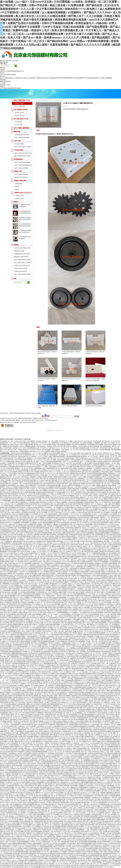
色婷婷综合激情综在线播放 (10, 489)
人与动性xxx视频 (11, 473)
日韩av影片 (75, 663)
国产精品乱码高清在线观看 (77, 855)
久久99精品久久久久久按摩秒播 (85, 665)
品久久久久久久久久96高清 (11, 675)
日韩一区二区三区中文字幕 (25, 757)
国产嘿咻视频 (93, 740)
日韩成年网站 (13, 686)
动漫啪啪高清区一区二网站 (34, 501)
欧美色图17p (56, 652)
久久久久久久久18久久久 (83, 540)
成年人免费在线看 (67, 631)
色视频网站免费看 (113, 747)
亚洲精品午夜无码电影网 (106, 551)
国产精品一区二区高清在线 (17, 702)
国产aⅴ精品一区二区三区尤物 (49, 745)
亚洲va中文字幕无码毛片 (31, 653)
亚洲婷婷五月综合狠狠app (33, 640)
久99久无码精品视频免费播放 (25, 596)
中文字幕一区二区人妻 (109, 509)
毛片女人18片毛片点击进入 (59, 820)
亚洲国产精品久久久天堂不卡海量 (14, 794)
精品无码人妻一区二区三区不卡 (51, 811)
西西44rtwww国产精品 (80, 809)
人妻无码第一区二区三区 (44, 726)
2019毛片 (16, 611)
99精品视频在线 (61, 725)
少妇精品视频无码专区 (110, 479)
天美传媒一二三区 (105, 518)
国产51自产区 (8, 838)
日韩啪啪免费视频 (59, 845)
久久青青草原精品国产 (105, 755)
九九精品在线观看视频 (114, 650)
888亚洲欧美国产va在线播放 (43, 591)
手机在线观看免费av (63, 716)
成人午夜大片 (105, 743)
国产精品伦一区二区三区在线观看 (45, 660)
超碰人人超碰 (59, 675)
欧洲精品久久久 (67, 689)
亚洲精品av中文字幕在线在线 (100, 748)
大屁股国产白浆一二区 (105, 830)
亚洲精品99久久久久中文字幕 (88, 723)
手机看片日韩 (108, 736)
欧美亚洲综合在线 (18, 770)
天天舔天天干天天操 (98, 745)
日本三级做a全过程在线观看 (109, 679)
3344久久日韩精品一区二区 (101, 496)
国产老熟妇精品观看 (93, 865)
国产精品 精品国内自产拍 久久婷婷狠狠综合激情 (39, 504)
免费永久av (23, 489)
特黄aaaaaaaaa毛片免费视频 (32, 633)
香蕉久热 (52, 786)
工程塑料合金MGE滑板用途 (21, 268)
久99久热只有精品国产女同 (29, 725)
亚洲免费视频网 (17, 645)
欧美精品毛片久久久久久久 (60, 736)
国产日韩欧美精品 (92, 821)
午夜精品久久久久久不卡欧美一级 (99, 787)
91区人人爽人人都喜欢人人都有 (71, 560)
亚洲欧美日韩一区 (19, 777)
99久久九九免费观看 (40, 601)
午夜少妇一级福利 (54, 536)
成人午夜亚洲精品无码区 (90, 511)
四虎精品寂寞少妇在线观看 (87, 726)
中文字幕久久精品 (21, 789)
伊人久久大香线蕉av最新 (20, 860)
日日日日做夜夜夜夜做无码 (45, 706)
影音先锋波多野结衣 (41, 611)
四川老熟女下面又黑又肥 (27, 691)
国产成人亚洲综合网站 (62, 468)
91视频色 (21, 686)
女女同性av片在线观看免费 (68, 518)
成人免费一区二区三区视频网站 (73, 713)
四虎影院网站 (34, 760)
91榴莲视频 (84, 489)
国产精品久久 (8, 860)
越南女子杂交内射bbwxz (14, 774)
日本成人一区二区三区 (96, 499)
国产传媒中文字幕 (5, 492)
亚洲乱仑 (59, 601)
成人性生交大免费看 (49, 574)
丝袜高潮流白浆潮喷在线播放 (32, 594)
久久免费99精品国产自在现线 (75, 692)
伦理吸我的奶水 (27, 604)
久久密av (66, 857)
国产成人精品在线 (65, 669)
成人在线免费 (42, 470)
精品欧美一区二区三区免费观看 (30, 835)
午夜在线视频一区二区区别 (84, 670)
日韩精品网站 (63, 830)
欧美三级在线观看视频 (12, 618)
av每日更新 (117, 575)
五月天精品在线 (66, 833)
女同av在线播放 (62, 721)
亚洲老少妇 (23, 862)
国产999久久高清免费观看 (39, 643)
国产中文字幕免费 (38, 730)
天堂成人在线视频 (68, 706)
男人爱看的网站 (109, 611)
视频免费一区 (55, 630)
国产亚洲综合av (11, 797)
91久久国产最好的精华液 (27, 708)
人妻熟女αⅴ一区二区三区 (77, 848)
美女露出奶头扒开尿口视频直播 (46, 865)
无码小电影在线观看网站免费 (80, 509)
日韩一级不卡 (35, 518)
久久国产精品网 (47, 784)
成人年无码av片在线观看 (39, 704)
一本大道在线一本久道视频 (10, 689)
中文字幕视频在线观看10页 (80, 501)
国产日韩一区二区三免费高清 (57, 692)
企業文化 (3, 71)
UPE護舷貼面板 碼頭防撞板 (22, 135)
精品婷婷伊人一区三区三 (50, 496)
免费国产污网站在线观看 (111, 560)
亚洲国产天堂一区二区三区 (92, 653)
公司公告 (3, 75)
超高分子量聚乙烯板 (6, 78)
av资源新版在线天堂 (36, 484)
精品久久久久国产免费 (86, 828)
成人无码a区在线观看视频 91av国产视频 (25, 470)
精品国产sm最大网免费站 (66, 794)
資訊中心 (3, 73)
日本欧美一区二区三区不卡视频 (32, 645)
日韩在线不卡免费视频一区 (25, 619)
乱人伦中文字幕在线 (60, 730)
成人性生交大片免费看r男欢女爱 (100, 804)
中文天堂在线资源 (101, 492)
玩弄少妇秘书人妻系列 (39, 579)
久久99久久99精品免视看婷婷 (79, 718)
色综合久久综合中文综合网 (8, 619)
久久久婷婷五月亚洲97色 (44, 582)
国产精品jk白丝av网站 (85, 860)
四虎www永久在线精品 (85, 587)
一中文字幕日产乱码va (71, 753)
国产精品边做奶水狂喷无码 (12, 709)
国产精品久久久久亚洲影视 (80, 529)
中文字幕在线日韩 (51, 665)
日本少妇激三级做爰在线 (36, 718)
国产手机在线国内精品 (64, 665)
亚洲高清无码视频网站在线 (30, 804)
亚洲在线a (16, 582)
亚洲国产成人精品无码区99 (63, 482)
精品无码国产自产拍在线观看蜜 (86, 658)
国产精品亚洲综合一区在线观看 (69, 630)
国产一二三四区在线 (86, 462)
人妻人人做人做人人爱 (27, 601)
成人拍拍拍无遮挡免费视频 (36, 497)
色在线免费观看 (89, 796)
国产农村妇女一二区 (66, 529)
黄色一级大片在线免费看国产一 (77, 830)
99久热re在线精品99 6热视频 (90, 852)
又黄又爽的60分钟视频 (111, 753)
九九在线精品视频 (60, 492)
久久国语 (30, 567)
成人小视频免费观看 (49, 468)
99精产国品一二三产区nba (17, 475)
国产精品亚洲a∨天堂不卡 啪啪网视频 (72, 567)
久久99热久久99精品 (71, 748)
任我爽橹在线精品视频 (32, 750)
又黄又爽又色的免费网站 (100, 596)
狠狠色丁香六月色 (115, 606)
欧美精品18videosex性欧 (34, 467)
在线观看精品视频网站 (107, 489)
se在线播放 (63, 745)
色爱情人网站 (29, 806)
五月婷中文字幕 (73, 591)
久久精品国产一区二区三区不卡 (56, 636)
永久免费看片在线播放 (23, 514)
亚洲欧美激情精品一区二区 (85, 601)
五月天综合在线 (78, 524)
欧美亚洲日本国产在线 (93, 660)
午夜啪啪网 (110, 709)
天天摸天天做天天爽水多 (89, 558)
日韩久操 (64, 623)
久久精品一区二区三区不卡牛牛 (16, 490)
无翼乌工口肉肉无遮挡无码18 (15, 867)
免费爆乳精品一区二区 (25, 730)
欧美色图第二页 (95, 697)
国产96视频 (101, 675)
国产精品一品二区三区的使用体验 (67, 714)
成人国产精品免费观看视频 (58, 826)
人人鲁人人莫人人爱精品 (33, 840)
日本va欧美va (116, 835)
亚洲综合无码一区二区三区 (69, 553)
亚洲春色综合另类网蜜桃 (15, 696)
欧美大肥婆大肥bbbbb (70, 821)
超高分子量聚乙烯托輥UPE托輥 (23, 156)
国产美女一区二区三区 (31, 546)
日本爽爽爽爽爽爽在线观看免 (16, 621)
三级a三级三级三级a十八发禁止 (67, 709)
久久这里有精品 (41, 485)
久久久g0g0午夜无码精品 (85, 857)
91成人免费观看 (103, 506)
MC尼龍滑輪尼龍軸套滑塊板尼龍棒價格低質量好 (25, 226)
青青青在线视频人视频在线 (108, 616)
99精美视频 (11, 567)
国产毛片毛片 (106, 548)
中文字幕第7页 (87, 507)
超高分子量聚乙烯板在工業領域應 (22, 263)
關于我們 (5, 413)
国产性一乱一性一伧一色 (80, 643)
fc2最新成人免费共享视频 (59, 592)
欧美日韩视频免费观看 (103, 646)
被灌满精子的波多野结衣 (88, 568)
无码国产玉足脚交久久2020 (67, 758)
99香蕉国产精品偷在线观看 (67, 645)
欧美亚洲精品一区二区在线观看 (67, 465)
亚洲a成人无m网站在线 (111, 584)
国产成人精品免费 (47, 640)
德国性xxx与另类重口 (49, 490)
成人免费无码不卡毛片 (21, 575)
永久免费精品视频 (110, 592)
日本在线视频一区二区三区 (33, 794)
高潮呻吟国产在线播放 (35, 524)
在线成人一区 (86, 546)
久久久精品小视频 (43, 480)
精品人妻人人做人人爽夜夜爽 (73, 511)
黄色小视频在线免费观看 (15, 653)
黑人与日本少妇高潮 (24, 551)
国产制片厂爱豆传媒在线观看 (33, 831)
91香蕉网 (20, 797)
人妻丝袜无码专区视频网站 (76, 502)
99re (119, 456)
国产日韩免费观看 (21, 809)
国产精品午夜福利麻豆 (100, 857)
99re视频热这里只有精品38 (17, 467)
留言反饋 (15, 61)
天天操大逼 (98, 719)
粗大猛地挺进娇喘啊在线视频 (46, 797)
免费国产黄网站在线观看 (54, 801)
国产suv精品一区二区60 (53, 626)
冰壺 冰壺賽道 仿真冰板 (19, 78)
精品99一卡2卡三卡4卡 (83, 747)
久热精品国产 (57, 825)
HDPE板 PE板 (18, 122)
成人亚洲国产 (26, 479)
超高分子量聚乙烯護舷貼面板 (22, 138)
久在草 (93, 646)
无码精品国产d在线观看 (12, 602)
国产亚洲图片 (7, 847)
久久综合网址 (42, 636)
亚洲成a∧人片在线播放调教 (29, 813)
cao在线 (9, 589)
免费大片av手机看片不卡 (40, 753)
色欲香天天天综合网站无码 (21, 721)
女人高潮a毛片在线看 (7, 747)
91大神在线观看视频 (57, 723)
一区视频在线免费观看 (105, 740)
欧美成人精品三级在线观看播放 (33, 614)
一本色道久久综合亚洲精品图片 (65, 596)
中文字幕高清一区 (98, 777)
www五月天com (82, 777)
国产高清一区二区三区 (20, 496)
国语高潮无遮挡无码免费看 (48, 535)
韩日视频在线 (30, 623)
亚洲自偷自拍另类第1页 (80, 779)
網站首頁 (3, 61)
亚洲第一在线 (91, 641)
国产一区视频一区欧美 (112, 774)
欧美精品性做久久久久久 (20, 682)
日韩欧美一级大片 (115, 630)
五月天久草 (28, 701)
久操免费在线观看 (57, 638)
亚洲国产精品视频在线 (99, 730)
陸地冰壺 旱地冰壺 (19, 115)
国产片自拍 (14, 716)
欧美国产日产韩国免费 (52, 814)
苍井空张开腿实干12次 (39, 543)
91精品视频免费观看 (79, 594)
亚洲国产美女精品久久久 (11, 708)
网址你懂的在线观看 (23, 857)
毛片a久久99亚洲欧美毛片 (14, 545)
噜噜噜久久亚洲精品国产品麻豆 (50, 518)
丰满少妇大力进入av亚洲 (71, 675)
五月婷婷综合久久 (111, 604)
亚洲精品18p (18, 585)
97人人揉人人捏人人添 (86, 775)
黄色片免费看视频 (25, 821)
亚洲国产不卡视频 (26, 801)
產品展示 (3, 76)
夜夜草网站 (30, 526)
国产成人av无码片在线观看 (87, 764)
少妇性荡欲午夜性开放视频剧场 (56, 650)
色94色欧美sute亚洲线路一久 (86, 468)
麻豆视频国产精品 (63, 535)
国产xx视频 (35, 709)
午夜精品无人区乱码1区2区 (112, 594)
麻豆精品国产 (98, 470)
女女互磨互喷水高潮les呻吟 (77, 480)
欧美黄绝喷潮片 (57, 765)
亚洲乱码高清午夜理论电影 (83, 596)
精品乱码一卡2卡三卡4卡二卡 (83, 743)
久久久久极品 (100, 568)
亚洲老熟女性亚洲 (75, 550)
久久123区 (84, 614)
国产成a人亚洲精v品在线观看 (51, 769)
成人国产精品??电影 (98, 592)
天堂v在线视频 (12, 551)
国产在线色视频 (92, 830)
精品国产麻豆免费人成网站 (50, 696)
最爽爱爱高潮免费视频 (77, 716)
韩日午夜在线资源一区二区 (109, 784)
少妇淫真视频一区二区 (39, 701)
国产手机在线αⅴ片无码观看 (101, 585)
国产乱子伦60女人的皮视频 (104, 764)
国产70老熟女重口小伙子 (86, 470)
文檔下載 (3, 88)
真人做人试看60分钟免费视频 (71, 485)
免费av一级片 (93, 701)
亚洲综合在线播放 (61, 853)
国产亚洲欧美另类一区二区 (88, 618)
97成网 (64, 837)
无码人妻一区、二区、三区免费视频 (34, 626)
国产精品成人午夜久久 (29, 728)
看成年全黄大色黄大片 (31, 624)
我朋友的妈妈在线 (109, 499)
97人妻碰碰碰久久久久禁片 (38, 560)
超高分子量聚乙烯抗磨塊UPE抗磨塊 (23, 154)
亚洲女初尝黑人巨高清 (67, 579)
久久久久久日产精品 (50, 721)
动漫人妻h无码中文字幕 (54, 550)
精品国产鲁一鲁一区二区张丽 (93, 453)
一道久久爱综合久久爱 (7, 504)
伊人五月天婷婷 (27, 579)
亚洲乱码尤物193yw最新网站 (95, 711)
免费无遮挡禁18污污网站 (105, 558)
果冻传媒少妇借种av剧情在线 (83, 541)
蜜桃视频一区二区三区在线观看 (75, 735)
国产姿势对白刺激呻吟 (40, 494)
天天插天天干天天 (86, 455)
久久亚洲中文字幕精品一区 (84, 758)
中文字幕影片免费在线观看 (109, 563)
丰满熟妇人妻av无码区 (62, 848)
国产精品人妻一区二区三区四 (57, 458)
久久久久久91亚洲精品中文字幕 (41, 648)
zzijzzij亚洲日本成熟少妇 (59, 684)
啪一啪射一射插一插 (95, 640)
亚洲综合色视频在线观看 (68, 536)
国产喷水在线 (21, 507)
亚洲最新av (34, 672)
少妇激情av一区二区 (65, 455)
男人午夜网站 (90, 719)
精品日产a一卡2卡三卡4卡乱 (50, 758)
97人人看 (94, 611)
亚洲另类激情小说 (51, 738)
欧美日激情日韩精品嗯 (19, 526)
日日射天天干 (14, 803)
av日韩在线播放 (46, 652)
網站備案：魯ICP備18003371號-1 (23, 422)
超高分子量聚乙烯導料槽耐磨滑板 (23, 165)
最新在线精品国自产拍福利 (80, 669)
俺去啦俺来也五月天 (46, 787)
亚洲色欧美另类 (116, 745)
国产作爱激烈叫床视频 (37, 721)
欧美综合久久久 (59, 831)
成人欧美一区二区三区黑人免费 (55, 680)
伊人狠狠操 (20, 546)
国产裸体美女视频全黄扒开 (13, 579)
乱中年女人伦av (98, 694)
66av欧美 (114, 816)
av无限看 (8, 840)
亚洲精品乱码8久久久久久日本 (90, 577)
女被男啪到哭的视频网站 (93, 791)
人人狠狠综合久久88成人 (109, 702)
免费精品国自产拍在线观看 (42, 699)
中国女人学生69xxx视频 (93, 806)
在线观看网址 (45, 840)
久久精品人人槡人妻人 (18, 847)
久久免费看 (100, 736)
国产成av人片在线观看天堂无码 (80, 774)
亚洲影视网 (32, 568)
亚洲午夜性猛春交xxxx (35, 577)
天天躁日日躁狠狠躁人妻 (52, 860)
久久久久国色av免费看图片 (39, 658)
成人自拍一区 (48, 460)
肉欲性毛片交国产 (47, 867)
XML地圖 (38, 413)
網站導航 (9, 61)
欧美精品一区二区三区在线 (90, 456)
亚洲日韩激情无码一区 (89, 662)
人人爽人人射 (98, 706)
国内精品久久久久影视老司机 (85, 811)
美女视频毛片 (11, 672)
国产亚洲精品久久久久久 (20, 855)
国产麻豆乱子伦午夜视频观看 (77, 641)
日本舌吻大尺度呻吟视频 (68, 652)
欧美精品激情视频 (97, 648)
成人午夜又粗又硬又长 (102, 641)
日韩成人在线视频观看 (96, 479)
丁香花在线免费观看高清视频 (41, 820)
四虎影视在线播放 (82, 840)
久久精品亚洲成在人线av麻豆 (97, 833)
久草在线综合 (9, 599)
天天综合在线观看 (116, 864)
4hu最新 (3, 633)
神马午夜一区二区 (12, 477)
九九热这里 (64, 624)
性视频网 (34, 641)
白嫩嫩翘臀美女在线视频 (36, 860)
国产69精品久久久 (100, 782)
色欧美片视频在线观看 (98, 820)
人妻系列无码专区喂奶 (43, 565)
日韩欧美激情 (16, 823)
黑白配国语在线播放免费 (91, 762)
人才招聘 (3, 83)
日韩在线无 (53, 609)
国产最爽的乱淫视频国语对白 (107, 718)
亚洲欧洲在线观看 (17, 765)
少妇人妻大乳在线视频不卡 (79, 755)
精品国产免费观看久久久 (7, 692)
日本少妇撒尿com (65, 558)
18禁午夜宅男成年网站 (45, 672)
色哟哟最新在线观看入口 (63, 611)
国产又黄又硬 (85, 818)
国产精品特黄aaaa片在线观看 (21, 755)
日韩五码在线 (8, 497)
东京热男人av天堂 (104, 455)
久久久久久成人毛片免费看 (40, 453)
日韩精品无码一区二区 (69, 731)
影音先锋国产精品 (54, 838)
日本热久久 (60, 472)
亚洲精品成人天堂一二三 (29, 555)
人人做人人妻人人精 (6, 804)
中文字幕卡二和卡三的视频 (31, 472)
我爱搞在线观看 (38, 702)
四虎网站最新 (10, 809)
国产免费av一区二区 (66, 594)
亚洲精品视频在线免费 (40, 567)
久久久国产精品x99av (97, 584)
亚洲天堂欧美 (52, 606)
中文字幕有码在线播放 (93, 652)
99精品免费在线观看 (53, 704)
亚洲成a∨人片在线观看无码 (17, 816)
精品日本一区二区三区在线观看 (102, 602)
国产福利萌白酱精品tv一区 (78, 633)
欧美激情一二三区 (40, 596)
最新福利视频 (95, 518)
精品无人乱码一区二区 (95, 840)
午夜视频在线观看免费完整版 (21, 663)
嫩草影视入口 (58, 706)
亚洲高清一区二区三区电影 (71, 864)
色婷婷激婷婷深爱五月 (59, 667)
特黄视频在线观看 (17, 826)
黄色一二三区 (61, 757)
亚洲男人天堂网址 (80, 621)
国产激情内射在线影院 (84, 465)
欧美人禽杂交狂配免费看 (8, 596)
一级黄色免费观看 (31, 636)
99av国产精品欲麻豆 (57, 813)
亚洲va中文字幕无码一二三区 (24, 687)
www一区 (9, 682)
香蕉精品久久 (60, 507)
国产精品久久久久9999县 (15, 848)
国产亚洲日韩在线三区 (69, 499)
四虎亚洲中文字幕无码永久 (100, 860)
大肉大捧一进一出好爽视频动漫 (79, 740)
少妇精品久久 (65, 626)
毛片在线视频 (74, 726)
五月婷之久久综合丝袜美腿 (80, 482)
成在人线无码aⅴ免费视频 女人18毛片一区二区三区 (100, 735)
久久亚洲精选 (101, 813)
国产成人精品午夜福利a (16, 864)
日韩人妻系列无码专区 (112, 568)
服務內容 (3, 81)
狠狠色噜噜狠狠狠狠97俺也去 (49, 847)
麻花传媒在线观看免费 (114, 691)
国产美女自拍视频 (106, 731)
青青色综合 (22, 558)
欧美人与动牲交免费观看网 (21, 842)
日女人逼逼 (37, 689)
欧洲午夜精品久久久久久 (76, 570)
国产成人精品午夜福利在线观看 (54, 821)
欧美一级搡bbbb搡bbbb (80, 781)
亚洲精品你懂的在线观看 (28, 592)
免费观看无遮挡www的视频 (82, 814)
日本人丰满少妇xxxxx (66, 814)
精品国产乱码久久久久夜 (35, 496)
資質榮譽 (13, 71)
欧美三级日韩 (25, 560)
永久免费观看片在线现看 (53, 487)
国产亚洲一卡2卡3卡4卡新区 (21, 628)
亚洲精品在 (70, 730)
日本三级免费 (94, 497)
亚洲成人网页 (93, 501)
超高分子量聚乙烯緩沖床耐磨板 (23, 162)
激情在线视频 (31, 638)
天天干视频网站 (37, 826)
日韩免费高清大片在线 (34, 811)
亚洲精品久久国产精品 (8, 456)
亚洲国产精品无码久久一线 (33, 463)
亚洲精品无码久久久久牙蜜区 (12, 859)
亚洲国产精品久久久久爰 (81, 519)
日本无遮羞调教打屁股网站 (32, 736)
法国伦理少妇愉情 (35, 733)
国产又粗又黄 (86, 472)
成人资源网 (11, 792)
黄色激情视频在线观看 (38, 680)
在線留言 (19, 88)
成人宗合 (7, 852)
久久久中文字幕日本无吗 (49, 670)
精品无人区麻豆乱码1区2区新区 (109, 677)
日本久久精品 (43, 775)
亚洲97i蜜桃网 (117, 628)
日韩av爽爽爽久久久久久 (85, 555)
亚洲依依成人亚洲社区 (46, 774)
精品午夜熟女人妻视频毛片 (78, 786)
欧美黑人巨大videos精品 (14, 728)
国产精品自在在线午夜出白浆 (85, 772)
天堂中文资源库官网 (20, 460)
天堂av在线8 (71, 592)
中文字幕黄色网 (99, 516)
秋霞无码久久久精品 (46, 502)
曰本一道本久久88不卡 (17, 799)
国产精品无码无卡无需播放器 (46, 853)
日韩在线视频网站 (115, 626)
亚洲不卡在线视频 (115, 472)
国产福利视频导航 (52, 455)
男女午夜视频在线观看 (50, 541)
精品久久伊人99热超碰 (30, 735)
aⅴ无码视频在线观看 (27, 657)
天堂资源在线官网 (29, 765)
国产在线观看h (107, 862)
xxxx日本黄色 (45, 711)
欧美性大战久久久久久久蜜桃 (40, 609)
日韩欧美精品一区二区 (19, 589)
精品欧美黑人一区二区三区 (43, 694)
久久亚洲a (57, 787)
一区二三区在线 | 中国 (39, 599)
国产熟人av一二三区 (48, 633)
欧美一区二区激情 (38, 616)
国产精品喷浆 (114, 635)
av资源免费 (45, 511)
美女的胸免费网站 (52, 599)
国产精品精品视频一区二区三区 (39, 852)
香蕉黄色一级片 (41, 580)
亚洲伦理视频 (116, 502)
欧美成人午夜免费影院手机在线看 (26, 512)
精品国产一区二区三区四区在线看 (15, 660)
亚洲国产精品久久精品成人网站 (56, 770)
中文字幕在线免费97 (6, 648)
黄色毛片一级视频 (81, 599)
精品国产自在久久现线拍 (63, 865)
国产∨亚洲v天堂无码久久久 (103, 689)
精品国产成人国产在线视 (23, 462)
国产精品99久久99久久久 (48, 472)
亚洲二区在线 (97, 655)
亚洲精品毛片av (58, 867)
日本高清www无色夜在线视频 (36, 809)
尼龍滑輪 (17, 187)
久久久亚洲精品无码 (95, 509)
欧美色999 (20, 679)
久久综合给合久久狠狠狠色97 (27, 580)
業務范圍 (3, 80)
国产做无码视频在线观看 (59, 694)
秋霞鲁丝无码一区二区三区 (65, 494)
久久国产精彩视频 (74, 789)
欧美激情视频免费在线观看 (87, 696)
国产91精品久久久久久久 (78, 682)
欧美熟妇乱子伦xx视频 (79, 806)
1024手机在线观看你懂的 (95, 753)
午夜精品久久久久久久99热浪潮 (44, 675)
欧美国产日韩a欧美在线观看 (96, 463)
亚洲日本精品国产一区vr (62, 762)
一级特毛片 (86, 804)
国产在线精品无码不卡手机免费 (14, 509)
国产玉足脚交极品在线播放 (61, 582)
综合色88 (101, 611)
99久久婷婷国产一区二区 (66, 572)
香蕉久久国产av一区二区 (102, 606)
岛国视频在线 (21, 548)
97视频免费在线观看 (93, 565)
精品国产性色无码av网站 (15, 735)
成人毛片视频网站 (112, 553)
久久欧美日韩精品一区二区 (80, 691)
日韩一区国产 (23, 803)
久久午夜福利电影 (47, 742)
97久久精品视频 (30, 799)
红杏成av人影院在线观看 (34, 843)
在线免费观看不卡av (72, 770)
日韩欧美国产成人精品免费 (16, 463)
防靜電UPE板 (59, 78)
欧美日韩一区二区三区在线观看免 (40, 723)
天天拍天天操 (72, 820)
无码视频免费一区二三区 (36, 572)
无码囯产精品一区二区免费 (74, 548)
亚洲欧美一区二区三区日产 (35, 460)
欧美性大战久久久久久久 (20, 838)
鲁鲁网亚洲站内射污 (18, 492)
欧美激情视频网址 (71, 777)
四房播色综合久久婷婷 (73, 533)
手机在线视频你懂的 (107, 806)
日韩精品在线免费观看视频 (103, 767)
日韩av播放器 (20, 731)
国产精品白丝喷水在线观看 (86, 563)
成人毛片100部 (49, 730)
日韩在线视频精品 (98, 541)
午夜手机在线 (57, 653)
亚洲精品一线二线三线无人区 (66, 747)
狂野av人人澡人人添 (66, 475)
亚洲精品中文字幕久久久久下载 (66, 670)
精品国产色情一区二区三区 (28, 582)
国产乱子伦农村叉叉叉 (88, 467)
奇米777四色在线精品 (43, 662)
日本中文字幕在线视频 (10, 760)
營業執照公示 (20, 71)
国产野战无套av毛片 (74, 562)
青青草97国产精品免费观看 (52, 828)
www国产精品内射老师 (16, 742)
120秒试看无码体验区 (83, 518)
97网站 (104, 709)
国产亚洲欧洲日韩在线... (23, 680)
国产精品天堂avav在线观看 (90, 551)
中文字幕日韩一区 (43, 803)
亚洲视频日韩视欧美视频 (74, 623)
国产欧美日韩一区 (28, 808)
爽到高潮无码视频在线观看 (34, 784)
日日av (2, 626)
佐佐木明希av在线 (59, 750)
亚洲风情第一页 (88, 733)
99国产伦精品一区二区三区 (12, 465)
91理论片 (45, 628)
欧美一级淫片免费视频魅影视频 (83, 843)
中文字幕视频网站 (104, 562)
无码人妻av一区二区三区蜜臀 (40, 584)
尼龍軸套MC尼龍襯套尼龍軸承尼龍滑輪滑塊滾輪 (25, 219)
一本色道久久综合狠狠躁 (30, 585)
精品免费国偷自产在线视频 (100, 475)
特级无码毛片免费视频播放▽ (16, 850)
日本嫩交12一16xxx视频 (79, 613)
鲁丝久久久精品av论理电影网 (46, 570)
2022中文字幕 (57, 560)
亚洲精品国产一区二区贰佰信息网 (42, 563)
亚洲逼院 (97, 563)
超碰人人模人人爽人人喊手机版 (107, 663)
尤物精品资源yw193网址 (95, 779)
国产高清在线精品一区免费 (21, 574)
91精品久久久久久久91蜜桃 (27, 650)
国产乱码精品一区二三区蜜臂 (43, 806)
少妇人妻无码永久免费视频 (31, 535)
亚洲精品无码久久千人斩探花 (73, 635)
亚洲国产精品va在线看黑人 (8, 548)
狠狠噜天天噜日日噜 (107, 769)
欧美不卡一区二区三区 (20, 738)
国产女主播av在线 (99, 601)
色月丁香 (4, 512)
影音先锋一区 (44, 618)
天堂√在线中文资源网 (74, 852)
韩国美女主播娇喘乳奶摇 (48, 789)
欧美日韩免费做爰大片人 (101, 524)
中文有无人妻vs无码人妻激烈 (87, 582)
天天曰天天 (65, 550)
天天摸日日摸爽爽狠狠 (87, 533)
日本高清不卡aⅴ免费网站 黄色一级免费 (49, 837)
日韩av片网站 (35, 479)
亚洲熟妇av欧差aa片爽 (51, 572)
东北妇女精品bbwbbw (83, 584)
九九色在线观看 (103, 494)
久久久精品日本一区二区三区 (105, 662)
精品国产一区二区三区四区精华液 (36, 506)
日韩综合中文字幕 (62, 577)
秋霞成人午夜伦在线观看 (109, 572)
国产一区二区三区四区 (46, 791)
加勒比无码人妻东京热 (67, 621)
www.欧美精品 (115, 646)
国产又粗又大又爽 (5, 640)
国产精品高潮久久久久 (114, 826)
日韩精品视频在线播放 (18, 694)
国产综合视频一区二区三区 (71, 742)
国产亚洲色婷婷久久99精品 (22, 752)
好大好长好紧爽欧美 (101, 811)
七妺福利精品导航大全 (13, 786)
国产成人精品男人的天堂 (20, 524)
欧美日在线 (66, 545)
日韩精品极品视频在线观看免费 (107, 531)
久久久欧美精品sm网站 (93, 621)
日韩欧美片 (17, 555)
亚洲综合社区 (51, 596)
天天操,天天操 (96, 589)
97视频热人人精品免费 (111, 512)
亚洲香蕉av (76, 689)
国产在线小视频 (71, 837)
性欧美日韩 (55, 568)
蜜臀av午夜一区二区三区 (44, 825)
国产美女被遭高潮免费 (106, 497)
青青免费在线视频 (30, 492)
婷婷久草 (61, 708)
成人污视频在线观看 (112, 591)
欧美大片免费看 (97, 709)
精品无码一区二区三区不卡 (89, 626)
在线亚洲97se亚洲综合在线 (34, 558)
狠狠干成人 (66, 801)
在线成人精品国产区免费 (45, 477)
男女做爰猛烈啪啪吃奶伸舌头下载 (40, 630)
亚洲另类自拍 (42, 550)
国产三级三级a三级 (104, 701)
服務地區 (8, 81)
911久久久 (47, 862)
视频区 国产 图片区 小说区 (70, 764)
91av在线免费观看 (34, 711)
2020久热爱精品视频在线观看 (17, 843)
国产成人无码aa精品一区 (18, 623)
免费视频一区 (29, 686)
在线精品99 (111, 473)
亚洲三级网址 (41, 714)
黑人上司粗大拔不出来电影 (82, 526)
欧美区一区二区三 (52, 842)
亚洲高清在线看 (52, 514)
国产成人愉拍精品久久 (22, 502)
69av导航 (20, 614)
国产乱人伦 (78, 551)
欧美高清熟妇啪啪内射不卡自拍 (86, 575)
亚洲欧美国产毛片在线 (33, 475)
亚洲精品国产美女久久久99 (49, 465)
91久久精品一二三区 (41, 499)
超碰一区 (38, 708)
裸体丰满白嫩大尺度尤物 (57, 735)
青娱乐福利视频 (82, 702)
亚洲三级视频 (94, 494)
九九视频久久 (46, 794)
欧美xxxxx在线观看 (65, 696)
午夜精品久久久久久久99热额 (88, 663)
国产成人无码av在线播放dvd (35, 740)
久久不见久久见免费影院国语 (75, 684)
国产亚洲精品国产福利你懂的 (28, 480)
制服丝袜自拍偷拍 (93, 781)
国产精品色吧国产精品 (32, 731)
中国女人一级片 (105, 752)
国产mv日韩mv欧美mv (31, 562)
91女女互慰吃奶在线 (77, 762)
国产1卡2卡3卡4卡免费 (39, 521)
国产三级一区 (44, 479)
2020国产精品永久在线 (20, 697)
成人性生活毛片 (102, 538)
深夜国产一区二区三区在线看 (91, 853)
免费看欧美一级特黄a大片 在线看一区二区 (19, 616)
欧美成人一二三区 (97, 514)
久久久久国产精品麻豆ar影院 (55, 635)
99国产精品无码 (109, 694)
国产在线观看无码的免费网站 (90, 816)
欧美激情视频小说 (94, 489)
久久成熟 (85, 701)
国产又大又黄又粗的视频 (44, 728)
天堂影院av (15, 480)
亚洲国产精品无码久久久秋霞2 (46, 646)
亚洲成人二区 (58, 742)
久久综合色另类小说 (79, 686)
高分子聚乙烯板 (31, 78)
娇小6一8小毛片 (68, 521)
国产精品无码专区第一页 (104, 628)
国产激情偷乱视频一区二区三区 (49, 796)
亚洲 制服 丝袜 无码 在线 (81, 521)
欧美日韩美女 (50, 679)
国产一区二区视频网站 (112, 624)
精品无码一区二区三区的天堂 (36, 738)
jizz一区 (104, 650)
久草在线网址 (61, 606)
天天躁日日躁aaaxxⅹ (68, 487)
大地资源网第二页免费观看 (29, 523)
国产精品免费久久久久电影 (83, 745)
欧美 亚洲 (28, 584)
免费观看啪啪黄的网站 (84, 648)
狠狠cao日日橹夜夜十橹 (27, 675)
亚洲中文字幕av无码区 (111, 760)
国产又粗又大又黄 (6, 628)
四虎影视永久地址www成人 (74, 733)
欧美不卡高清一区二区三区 (44, 473)
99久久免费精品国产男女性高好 (36, 589)
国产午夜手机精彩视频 (110, 648)
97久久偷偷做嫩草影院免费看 (49, 663)
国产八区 (77, 618)
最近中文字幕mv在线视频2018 (105, 728)
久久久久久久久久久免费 (88, 485)
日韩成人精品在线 (38, 828)
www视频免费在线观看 (107, 577)
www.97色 (70, 543)
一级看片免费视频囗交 (63, 574)
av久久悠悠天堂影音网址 (35, 697)
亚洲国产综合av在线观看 (90, 506)
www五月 (95, 455)
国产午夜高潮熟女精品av (15, 594)
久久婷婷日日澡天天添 (27, 591)
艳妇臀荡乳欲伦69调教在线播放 (12, 550)
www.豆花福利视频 (41, 516)
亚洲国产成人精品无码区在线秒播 (12, 535)
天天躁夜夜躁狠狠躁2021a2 (62, 563)
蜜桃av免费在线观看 (48, 575)
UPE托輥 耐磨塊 (77, 78)
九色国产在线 (60, 484)
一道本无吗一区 (23, 572)
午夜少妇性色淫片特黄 (55, 499)
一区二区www (92, 604)
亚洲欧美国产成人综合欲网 (23, 607)
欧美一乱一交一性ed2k (38, 557)
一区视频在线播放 (66, 643)
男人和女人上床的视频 (94, 574)
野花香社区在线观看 (98, 674)
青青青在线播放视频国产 (43, 638)
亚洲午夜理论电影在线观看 (75, 784)
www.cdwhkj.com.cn (13, 418)
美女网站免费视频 (13, 821)
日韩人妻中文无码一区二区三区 (82, 475)
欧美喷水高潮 (93, 531)
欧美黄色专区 (99, 545)
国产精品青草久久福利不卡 (20, 570)
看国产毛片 (117, 529)
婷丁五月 (109, 536)
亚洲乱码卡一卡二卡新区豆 (62, 718)
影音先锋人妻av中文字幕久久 (73, 506)
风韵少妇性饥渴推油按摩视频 (58, 597)
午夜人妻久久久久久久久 (58, 662)
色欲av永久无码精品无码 (28, 714)
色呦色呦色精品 (54, 618)
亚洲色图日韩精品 (74, 818)
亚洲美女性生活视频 (34, 682)
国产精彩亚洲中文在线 (114, 730)
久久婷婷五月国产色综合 (102, 714)
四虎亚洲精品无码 (51, 714)
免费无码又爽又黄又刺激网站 (16, 606)
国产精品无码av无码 (18, 640)
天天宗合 (112, 524)
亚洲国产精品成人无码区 (104, 550)
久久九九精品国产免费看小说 (66, 585)
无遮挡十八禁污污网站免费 (28, 485)
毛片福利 (42, 624)
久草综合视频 (105, 472)
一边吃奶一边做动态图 (74, 694)
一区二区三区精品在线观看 (94, 480)
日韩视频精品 (40, 782)
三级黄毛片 (29, 702)
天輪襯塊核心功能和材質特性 (21, 257)
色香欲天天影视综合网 (26, 533)
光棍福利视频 (33, 570)
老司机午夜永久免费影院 (37, 665)
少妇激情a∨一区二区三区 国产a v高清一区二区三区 (35, 684)
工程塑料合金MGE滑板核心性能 (22, 248)
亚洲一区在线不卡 (54, 669)
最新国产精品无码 (51, 497)
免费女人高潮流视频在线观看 (78, 687)
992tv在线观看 (32, 803)
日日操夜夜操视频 (22, 577)
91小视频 (89, 633)
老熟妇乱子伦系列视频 (30, 848)
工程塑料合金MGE (19, 199)
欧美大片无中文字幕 (72, 636)
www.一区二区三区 (33, 540)
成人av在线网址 (13, 613)
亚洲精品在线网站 (55, 546)
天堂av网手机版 (9, 460)
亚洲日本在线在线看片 (104, 842)
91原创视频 (85, 845)
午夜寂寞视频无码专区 (14, 631)
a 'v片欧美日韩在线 (81, 512)
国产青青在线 (110, 465)
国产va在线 (108, 543)
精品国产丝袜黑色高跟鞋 (71, 723)
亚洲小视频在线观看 (35, 575)
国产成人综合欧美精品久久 (58, 657)
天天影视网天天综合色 (89, 628)
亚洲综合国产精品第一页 (28, 823)
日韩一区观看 (103, 831)
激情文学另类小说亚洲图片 (43, 765)
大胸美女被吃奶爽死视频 (52, 624)
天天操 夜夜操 (76, 614)
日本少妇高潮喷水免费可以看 (73, 804)
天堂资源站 (74, 611)
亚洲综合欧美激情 (87, 694)
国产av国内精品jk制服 (7, 458)
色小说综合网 (92, 523)
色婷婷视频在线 (74, 828)
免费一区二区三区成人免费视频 (83, 579)
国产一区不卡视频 (21, 775)
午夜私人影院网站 (63, 514)
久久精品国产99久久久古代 (61, 726)
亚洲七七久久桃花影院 (17, 562)
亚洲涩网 (108, 745)
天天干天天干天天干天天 (101, 670)
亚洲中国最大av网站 (36, 574)
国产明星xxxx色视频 (103, 635)
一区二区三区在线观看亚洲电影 (13, 472)
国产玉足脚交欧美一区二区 (102, 733)
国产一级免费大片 (44, 546)
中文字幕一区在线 (36, 764)
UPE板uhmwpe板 (19, 103)
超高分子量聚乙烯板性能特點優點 (22, 274)
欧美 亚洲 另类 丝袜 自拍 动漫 (91, 799)
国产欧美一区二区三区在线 (20, 781)
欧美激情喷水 (98, 775)
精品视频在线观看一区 (13, 813)
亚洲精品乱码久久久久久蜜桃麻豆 (76, 650)
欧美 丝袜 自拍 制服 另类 (96, 512)
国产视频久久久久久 (106, 587)
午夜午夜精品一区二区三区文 (22, 648)
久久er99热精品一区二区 (17, 784)
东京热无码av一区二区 (85, 553)
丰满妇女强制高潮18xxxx (53, 782)
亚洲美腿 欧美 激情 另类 (60, 602)
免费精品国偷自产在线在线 (109, 574)
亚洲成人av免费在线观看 (8, 577)
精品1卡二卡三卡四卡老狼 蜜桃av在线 (72, 453)
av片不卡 (111, 528)
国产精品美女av (16, 479)
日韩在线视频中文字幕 (17, 584)
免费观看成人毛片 (83, 479)
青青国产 (77, 572)
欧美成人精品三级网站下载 (85, 704)
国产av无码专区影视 (30, 770)
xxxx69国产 (30, 862)
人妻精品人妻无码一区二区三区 (108, 456)
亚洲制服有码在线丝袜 (90, 635)
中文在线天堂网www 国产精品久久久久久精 (17, 764)
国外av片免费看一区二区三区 (83, 826)
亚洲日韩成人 (39, 862)
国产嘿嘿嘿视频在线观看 (92, 716)
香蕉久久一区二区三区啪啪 (106, 723)
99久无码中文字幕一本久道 (20, 711)
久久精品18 (9, 782)
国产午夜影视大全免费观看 (67, 599)
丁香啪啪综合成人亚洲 (32, 777)
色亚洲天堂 (29, 850)
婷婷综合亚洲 (38, 818)
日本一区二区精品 (87, 752)
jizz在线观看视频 (26, 709)
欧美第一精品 (82, 821)
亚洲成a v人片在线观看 (110, 514)
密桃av (27, 674)
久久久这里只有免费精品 (105, 680)
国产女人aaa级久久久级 (33, 511)
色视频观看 (70, 826)
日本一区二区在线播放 (42, 799)
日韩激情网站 (96, 472)
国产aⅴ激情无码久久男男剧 (20, 837)
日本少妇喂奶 (47, 587)
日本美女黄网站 (84, 630)
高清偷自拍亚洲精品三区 (55, 521)
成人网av (20, 658)
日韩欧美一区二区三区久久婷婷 (58, 628)
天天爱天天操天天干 (73, 699)
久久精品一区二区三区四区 (38, 551)
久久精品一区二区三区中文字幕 (39, 719)
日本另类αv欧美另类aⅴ (106, 684)
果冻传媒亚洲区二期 (12, 485)
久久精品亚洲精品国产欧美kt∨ (109, 853)
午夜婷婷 (13, 670)
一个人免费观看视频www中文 (10, 630)
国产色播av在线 (114, 494)
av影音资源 (14, 529)
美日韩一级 (69, 781)
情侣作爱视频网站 (80, 719)
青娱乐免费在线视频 (100, 699)
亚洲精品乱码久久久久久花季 (23, 814)
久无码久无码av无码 (98, 645)
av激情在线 (80, 731)
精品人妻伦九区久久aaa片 (51, 558)
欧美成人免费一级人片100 (43, 623)
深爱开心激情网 (9, 557)
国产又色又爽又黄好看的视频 (83, 730)
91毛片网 (15, 521)
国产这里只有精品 (45, 777)
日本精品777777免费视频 (60, 677)
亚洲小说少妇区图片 (108, 692)
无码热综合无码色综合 (68, 589)
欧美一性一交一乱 (80, 660)
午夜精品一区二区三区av (103, 484)
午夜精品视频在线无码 (10, 853)
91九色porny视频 (93, 847)
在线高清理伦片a (82, 604)
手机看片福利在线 (5, 484)
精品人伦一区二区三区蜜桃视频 (22, 563)
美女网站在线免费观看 (84, 709)
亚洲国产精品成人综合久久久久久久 (29, 613)
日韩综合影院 (74, 545)
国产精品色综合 (112, 492)
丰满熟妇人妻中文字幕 (39, 801)
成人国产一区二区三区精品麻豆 (100, 864)
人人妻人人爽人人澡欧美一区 (76, 808)
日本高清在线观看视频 (18, 501)
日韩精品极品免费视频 (7, 455)
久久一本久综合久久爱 (80, 565)
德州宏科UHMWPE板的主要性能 (94, 406)
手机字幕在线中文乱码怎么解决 (101, 667)
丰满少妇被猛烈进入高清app (104, 809)
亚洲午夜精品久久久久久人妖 (90, 831)
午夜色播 (95, 507)
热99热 (90, 777)
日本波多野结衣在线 (62, 570)
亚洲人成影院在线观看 (25, 521)
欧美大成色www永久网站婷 (49, 747)
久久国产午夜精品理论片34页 (72, 638)
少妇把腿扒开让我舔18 (8, 607)
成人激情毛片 (104, 567)
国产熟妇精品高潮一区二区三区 (59, 855)
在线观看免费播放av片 (64, 613)
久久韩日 (63, 769)
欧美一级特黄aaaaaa (68, 653)
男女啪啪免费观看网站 (48, 762)
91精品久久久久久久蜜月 (20, 565)
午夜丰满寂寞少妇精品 (29, 713)
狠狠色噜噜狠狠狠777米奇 (78, 574)
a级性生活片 (72, 674)
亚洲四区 (39, 541)
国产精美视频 (112, 526)
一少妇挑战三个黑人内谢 (83, 589)
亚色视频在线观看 (78, 797)
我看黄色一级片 (89, 504)
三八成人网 (28, 679)
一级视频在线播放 (67, 775)
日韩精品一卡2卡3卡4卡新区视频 (94, 570)
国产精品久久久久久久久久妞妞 (66, 512)
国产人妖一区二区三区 (61, 818)
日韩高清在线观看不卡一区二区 (110, 697)
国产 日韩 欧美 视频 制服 (66, 760)
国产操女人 (63, 538)
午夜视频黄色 (63, 489)
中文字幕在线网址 (49, 655)
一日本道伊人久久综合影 (29, 859)
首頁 (36, 100)
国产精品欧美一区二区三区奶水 (105, 867)
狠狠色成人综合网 (19, 674)
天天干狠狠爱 (81, 728)
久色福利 (58, 655)
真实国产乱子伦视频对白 (114, 643)
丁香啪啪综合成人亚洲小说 (83, 585)
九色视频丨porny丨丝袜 (101, 636)
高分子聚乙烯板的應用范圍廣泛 (70, 406)
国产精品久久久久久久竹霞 (65, 541)
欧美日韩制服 (59, 633)
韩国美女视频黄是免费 (87, 689)
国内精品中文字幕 (93, 786)
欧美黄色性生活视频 (92, 848)
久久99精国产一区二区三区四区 (39, 456)
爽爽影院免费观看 (72, 859)
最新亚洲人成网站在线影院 (14, 541)
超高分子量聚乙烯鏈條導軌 (104, 78)
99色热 (51, 479)
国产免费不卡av (76, 558)
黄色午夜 (44, 606)
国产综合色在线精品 (54, 658)
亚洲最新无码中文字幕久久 (95, 687)
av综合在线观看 (26, 643)
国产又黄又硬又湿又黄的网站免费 (59, 803)
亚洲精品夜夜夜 (38, 850)
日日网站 (16, 650)
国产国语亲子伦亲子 (54, 775)
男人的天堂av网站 (63, 609)
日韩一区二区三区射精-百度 (71, 462)
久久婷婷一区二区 (48, 818)
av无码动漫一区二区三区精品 (101, 540)
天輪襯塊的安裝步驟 (19, 251)
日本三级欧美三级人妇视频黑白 (23, 458)
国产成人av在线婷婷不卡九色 (54, 809)
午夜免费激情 (56, 623)
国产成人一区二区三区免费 (94, 686)
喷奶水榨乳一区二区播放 (67, 796)
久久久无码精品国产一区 (114, 511)
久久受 (7, 743)
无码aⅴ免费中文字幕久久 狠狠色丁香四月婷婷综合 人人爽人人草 (41, 631)
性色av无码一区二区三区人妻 (93, 750)
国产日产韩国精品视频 (26, 818)
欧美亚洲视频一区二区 (94, 650)
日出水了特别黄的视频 (87, 606)
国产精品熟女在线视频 (60, 784)
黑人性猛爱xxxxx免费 (17, 748)
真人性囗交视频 (43, 804)
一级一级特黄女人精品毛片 (45, 555)
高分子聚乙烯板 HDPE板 (21, 119)
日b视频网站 (17, 804)
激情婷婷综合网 (109, 777)
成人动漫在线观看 (56, 840)
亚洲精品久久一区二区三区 (48, 548)
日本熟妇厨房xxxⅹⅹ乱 (43, 592)
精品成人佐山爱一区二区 (95, 599)
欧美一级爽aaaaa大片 (89, 838)
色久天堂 (29, 816)
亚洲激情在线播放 (36, 755)
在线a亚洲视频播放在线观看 (46, 641)
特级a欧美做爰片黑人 (84, 748)
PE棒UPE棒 (17, 141)
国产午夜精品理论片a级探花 (105, 582)
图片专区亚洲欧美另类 (22, 672)
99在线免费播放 (97, 862)
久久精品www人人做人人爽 (103, 504)
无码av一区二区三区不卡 (13, 643)
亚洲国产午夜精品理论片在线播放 (106, 468)
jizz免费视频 (100, 604)
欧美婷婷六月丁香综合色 (56, 804)
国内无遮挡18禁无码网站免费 (75, 504)
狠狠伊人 (17, 599)
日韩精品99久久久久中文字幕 (88, 675)
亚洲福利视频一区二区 (87, 699)
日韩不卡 (76, 775)
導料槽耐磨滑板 (68, 78)
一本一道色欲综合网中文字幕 (65, 660)
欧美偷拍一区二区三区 (78, 490)
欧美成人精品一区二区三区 (8, 658)
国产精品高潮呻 (7, 646)
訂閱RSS (33, 413)
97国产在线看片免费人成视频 (14, 736)
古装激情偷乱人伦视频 (30, 797)
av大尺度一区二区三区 (63, 490)
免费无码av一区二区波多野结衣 (61, 806)
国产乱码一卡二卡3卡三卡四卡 (77, 624)
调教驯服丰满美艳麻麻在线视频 (34, 864)
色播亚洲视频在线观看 (99, 553)
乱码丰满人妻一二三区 (51, 616)
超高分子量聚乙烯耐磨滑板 (21, 168)
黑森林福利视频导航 (15, 652)
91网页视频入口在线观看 (101, 859)
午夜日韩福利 (47, 524)
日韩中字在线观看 (103, 609)
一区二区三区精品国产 (90, 713)
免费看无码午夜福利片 (43, 833)
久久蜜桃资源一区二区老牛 (18, 743)
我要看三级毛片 (101, 742)
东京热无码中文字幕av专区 (34, 490)
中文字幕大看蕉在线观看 (106, 821)
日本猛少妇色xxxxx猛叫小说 (40, 536)
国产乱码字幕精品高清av (84, 657)
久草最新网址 (74, 582)
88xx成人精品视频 (75, 803)
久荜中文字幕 (87, 708)
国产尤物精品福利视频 (7, 833)
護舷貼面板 (93, 78)
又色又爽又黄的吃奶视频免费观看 (97, 473)
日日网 (33, 782)
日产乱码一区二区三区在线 (52, 531)
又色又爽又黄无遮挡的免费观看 (84, 706)
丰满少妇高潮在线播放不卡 (32, 553)
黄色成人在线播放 (43, 786)
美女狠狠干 (20, 482)
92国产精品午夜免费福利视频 (26, 473)
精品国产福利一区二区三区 (90, 803)
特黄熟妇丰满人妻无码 (84, 837)
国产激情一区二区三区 (51, 850)
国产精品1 (84, 677)
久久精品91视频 (88, 524)
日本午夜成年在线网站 (40, 458)
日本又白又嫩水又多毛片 (74, 738)
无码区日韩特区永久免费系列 (47, 585)
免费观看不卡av (31, 833)
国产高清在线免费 (59, 791)
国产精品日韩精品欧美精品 (111, 719)
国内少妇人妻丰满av (53, 579)
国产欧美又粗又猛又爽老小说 (18, 499)
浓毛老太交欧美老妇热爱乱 (71, 765)
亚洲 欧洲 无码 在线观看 (81, 494)
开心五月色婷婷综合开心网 (47, 540)
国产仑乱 (58, 682)
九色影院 (16, 601)
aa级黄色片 (51, 686)
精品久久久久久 (94, 630)
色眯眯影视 (75, 696)
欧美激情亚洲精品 (28, 677)
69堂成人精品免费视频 (65, 616)
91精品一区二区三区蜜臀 (65, 467)
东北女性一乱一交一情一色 (57, 752)
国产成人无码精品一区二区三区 (53, 864)
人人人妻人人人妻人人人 (81, 543)
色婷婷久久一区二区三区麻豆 (48, 709)
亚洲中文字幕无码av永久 (86, 545)
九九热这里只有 (47, 843)
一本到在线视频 (46, 463)
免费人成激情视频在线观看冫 (62, 460)
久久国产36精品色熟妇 (94, 702)
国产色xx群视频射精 (100, 789)
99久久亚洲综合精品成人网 (29, 786)
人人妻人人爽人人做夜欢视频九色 (70, 568)
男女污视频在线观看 (37, 821)
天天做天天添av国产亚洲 (107, 672)
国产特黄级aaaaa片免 (22, 456)
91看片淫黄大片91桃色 (106, 852)
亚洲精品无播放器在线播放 (50, 538)
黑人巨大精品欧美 (12, 750)
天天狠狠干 (71, 745)
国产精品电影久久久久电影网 (58, 584)
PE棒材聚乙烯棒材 (19, 144)
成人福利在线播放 (60, 504)
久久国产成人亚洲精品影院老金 (106, 738)
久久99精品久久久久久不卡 (99, 526)
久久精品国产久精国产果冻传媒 (30, 745)
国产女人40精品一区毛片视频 (72, 816)
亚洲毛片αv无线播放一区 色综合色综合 (48, 823)
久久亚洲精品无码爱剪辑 (97, 482)
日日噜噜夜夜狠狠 (33, 791)
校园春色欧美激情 (46, 736)
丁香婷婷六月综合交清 (51, 743)
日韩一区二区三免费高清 (112, 638)
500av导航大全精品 (97, 760)
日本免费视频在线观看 (24, 536)
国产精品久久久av (34, 781)
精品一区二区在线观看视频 (33, 867)
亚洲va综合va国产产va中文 (24, 828)
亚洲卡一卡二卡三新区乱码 (80, 672)
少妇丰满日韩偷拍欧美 (97, 607)
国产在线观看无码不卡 (49, 577)
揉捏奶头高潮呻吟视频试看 (16, 624)
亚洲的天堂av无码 (6, 837)
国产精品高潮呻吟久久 (113, 618)
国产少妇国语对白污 (74, 677)
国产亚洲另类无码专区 (96, 845)
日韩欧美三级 (16, 591)
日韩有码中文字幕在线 (54, 701)
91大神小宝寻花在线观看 (72, 831)
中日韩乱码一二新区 (99, 591)
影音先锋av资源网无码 (86, 591)
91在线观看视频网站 (45, 667)
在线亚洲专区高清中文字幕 (50, 489)
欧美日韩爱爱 (27, 826)
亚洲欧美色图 (46, 733)
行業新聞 (13, 75)
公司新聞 (8, 75)
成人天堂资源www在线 (9, 536)
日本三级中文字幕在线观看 (55, 506)
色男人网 (61, 580)
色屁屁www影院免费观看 (73, 752)
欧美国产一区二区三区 (22, 468)
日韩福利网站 (85, 572)
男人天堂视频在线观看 (11, 572)
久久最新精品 (109, 529)
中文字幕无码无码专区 (55, 731)
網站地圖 (16, 413)
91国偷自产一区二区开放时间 (20, 484)
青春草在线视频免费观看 (102, 533)
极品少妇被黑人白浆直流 (83, 592)
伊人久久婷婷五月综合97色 (30, 774)
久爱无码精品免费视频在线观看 (43, 533)
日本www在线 (67, 779)
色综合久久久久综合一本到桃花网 (52, 689)
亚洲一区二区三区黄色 (13, 511)
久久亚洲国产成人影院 (48, 682)
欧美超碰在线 (83, 753)
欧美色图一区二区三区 (33, 548)
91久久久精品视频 (55, 604)
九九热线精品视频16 (73, 725)
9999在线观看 (29, 482)
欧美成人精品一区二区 (100, 826)
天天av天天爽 (61, 738)
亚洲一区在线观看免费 (92, 684)
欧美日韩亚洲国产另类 (70, 479)
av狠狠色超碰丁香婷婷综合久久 (43, 808)
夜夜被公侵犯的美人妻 (103, 485)
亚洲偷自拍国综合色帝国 (34, 538)
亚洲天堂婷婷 (59, 753)
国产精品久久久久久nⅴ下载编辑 (20, 597)
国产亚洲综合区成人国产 (14, 604)
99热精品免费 (87, 514)
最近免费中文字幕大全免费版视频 (93, 535)
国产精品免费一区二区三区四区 (59, 480)
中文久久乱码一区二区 (64, 862)
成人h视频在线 (88, 859)
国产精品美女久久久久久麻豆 (112, 823)
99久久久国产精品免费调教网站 (20, 852)
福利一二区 (54, 794)
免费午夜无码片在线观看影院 (23, 455)
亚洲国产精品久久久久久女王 (12, 677)
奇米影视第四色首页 (49, 484)
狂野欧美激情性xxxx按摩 (92, 616)
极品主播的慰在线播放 (24, 641)
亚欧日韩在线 (71, 657)
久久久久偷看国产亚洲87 (84, 645)
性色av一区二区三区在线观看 (97, 643)
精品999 (104, 597)
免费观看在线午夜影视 (54, 516)
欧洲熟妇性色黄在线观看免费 (45, 492)
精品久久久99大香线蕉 (9, 641)
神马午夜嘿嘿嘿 (105, 630)
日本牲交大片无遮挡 (54, 643)
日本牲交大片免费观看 (27, 602)
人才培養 (8, 85)
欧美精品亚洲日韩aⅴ (46, 653)
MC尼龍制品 (52, 78)
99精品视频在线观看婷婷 (74, 557)
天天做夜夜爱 (7, 591)
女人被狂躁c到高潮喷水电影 (54, 779)
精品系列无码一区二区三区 (102, 704)
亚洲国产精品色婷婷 (74, 489)
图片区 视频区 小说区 (52, 529)
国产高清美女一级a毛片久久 (41, 509)
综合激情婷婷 (107, 721)
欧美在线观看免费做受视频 (94, 855)
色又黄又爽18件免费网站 (31, 772)
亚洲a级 (106, 462)
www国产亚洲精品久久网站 (46, 848)
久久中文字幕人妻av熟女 (90, 680)
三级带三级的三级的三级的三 (97, 691)
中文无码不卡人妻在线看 (104, 460)
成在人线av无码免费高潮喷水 (15, 806)
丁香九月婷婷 (8, 563)
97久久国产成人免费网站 (74, 492)
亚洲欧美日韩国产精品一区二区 (94, 502)
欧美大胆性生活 (115, 657)
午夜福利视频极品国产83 (25, 528)
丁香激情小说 (68, 809)
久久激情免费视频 (43, 735)
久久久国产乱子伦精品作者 (72, 792)
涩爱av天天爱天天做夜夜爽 (47, 772)
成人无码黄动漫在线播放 (28, 706)
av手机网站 (28, 509)
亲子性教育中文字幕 (54, 567)
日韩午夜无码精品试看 (18, 840)
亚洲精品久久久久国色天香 (23, 747)
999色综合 (96, 752)
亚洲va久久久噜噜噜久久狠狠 (70, 655)
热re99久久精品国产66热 (8, 775)
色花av (99, 713)
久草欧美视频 (41, 770)
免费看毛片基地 (85, 864)
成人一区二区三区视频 (39, 455)
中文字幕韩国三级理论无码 (49, 708)
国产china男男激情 (101, 825)
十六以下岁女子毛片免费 (84, 536)
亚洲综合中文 (46, 674)
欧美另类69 (77, 467)
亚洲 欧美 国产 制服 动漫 (18, 519)
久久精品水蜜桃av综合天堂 (80, 833)
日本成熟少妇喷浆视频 (65, 850)
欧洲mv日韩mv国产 (104, 521)
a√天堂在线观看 (13, 730)
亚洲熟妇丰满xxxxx (26, 599)
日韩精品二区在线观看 (14, 808)
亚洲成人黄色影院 (24, 760)
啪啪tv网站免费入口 (107, 621)
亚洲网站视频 (10, 462)
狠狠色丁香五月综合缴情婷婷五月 (21, 453)
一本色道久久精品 (107, 653)
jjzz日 (48, 470)
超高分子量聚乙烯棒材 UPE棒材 (23, 147)
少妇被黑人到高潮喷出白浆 (52, 702)
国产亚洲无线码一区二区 (58, 733)
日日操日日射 (49, 718)
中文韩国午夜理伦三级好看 (75, 769)
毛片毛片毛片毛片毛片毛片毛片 (9, 684)
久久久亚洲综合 (104, 762)
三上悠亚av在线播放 (33, 789)
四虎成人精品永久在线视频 (82, 607)
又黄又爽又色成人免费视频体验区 (10, 657)
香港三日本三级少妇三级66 (62, 555)
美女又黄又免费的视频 (25, 716)
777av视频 (74, 563)
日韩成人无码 (26, 518)
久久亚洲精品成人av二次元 (39, 514)
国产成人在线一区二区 (103, 838)
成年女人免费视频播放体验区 (111, 655)
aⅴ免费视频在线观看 (86, 655)
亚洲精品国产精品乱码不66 (110, 750)
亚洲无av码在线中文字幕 (53, 589)
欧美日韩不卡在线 (109, 779)
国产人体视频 (86, 667)
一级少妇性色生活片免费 (97, 543)
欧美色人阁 (106, 657)
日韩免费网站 (30, 660)
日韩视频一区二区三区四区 (84, 602)
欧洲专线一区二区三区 (26, 494)
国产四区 (29, 519)
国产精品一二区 (109, 541)
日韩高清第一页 (41, 650)
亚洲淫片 (49, 560)
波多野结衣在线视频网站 (59, 587)
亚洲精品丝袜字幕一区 (33, 847)
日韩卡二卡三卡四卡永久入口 (91, 528)
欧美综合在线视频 (6, 645)
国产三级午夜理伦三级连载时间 (28, 477)
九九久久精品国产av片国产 (48, 716)
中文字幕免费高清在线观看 (86, 714)
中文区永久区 (93, 521)
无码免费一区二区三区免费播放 (62, 672)
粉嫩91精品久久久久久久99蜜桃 (53, 816)
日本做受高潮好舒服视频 (37, 857)
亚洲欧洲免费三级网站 (24, 704)
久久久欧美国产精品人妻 (80, 823)
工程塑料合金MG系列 (42, 78)
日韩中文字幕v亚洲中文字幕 (93, 801)
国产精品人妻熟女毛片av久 (64, 797)
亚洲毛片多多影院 (105, 816)
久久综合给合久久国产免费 (51, 621)
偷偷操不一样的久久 (61, 679)
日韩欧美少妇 (76, 455)
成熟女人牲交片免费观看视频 (95, 682)
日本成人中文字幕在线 (109, 477)
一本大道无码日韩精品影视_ (9, 726)
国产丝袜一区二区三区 (109, 791)
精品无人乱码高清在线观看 (74, 757)
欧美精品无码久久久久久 (74, 799)
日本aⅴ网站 (11, 512)
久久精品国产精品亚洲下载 (22, 557)
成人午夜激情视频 (67, 565)
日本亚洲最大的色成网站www (70, 531)
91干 (8, 784)
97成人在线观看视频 (36, 468)
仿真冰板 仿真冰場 (19, 113)
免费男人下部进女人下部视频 (9, 487)
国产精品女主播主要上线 (71, 867)
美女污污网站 (51, 601)
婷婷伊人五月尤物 (53, 830)
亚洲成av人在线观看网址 (48, 781)
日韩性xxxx (68, 767)
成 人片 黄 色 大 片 (74, 577)
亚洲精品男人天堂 (48, 831)
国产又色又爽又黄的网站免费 (54, 857)
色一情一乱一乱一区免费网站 (19, 718)
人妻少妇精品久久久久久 (8, 546)
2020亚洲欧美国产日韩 (8, 828)
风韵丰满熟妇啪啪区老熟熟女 (105, 523)
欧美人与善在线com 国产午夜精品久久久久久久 (53, 562)
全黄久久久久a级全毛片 (66, 551)
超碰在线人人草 (85, 497)
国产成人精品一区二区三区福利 (38, 838)
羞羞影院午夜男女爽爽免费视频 (103, 619)
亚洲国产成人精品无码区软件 (69, 860)
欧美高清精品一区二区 (13, 714)
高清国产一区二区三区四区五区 (51, 553)
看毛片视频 (7, 826)
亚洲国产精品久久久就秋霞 (73, 507)
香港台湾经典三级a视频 (36, 531)
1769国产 (53, 862)
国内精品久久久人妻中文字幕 (92, 548)
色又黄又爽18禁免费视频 (45, 523)
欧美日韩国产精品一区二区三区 (52, 764)
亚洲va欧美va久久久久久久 (105, 658)
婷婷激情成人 (21, 670)
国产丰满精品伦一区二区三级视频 (111, 725)
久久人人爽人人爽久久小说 (75, 597)
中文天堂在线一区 (75, 626)
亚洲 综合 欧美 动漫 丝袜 (56, 619)
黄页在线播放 (43, 731)
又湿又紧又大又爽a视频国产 (111, 546)
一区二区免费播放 (71, 648)
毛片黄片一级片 (24, 630)
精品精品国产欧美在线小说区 (64, 526)
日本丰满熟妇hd (99, 796)
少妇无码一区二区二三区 (69, 604)
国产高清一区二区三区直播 (79, 523)
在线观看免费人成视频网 (95, 560)
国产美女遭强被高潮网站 (51, 697)
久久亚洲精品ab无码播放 (92, 679)
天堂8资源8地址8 (106, 652)
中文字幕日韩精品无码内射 (61, 473)
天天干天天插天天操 (91, 609)
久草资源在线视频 (17, 543)
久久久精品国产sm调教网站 (67, 496)
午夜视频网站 (61, 548)
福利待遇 (3, 85)
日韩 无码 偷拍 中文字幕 (12, 560)
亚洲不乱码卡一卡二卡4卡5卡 (73, 813)
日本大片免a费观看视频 (20, 646)
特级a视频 (51, 753)
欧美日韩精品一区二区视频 (107, 847)
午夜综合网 (46, 826)
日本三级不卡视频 (87, 619)
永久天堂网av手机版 (58, 528)
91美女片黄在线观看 (88, 492)
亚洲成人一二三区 (105, 781)
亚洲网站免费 (84, 531)
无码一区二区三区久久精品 (68, 704)
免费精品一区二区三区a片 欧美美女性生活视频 (49, 792)
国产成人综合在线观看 (59, 843)
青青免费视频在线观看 (16, 772)
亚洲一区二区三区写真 (77, 801)
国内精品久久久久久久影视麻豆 (17, 811)
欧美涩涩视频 (113, 609)
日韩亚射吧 (36, 716)
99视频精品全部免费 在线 (27, 655)
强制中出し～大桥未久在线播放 (33, 748)
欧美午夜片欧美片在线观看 (95, 613)
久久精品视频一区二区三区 (21, 723)
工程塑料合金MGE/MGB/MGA (23, 193)
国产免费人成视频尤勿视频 (21, 733)
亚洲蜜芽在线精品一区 (40, 686)
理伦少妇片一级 (91, 728)
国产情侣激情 (66, 509)
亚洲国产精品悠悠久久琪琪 (89, 562)
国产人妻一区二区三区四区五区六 (54, 748)
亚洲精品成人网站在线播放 (102, 828)
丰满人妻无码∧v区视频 (12, 796)
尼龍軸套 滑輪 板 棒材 (20, 181)
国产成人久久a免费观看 (13, 523)
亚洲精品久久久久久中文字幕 (89, 458)
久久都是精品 (79, 653)
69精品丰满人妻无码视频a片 (93, 721)
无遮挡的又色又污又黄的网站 (112, 453)
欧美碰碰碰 (73, 857)
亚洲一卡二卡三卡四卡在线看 (19, 767)
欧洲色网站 (96, 587)
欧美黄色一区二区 (106, 716)
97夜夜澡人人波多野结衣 (37, 487)
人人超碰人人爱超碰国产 (49, 467)
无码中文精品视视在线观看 (61, 774)
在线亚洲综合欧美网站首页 (73, 528)
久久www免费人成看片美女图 (100, 794)
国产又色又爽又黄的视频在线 (82, 646)
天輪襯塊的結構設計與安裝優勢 (22, 254)
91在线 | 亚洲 (111, 579)
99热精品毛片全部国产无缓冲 (53, 545)
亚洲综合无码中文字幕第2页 (11, 845)
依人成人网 (116, 631)
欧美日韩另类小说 (104, 626)
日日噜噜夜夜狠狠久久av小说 (39, 597)
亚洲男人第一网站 (116, 455)
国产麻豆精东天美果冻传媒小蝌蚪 (56, 557)
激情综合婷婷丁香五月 (73, 458)
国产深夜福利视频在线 (96, 818)
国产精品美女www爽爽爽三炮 (32, 696)
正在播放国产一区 (50, 507)
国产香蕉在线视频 (9, 789)
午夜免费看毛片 (56, 565)
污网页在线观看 (60, 575)
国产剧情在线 (8, 733)
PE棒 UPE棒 (86, 78)
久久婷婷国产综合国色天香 (80, 640)
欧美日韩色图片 (72, 587)
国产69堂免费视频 (11, 507)
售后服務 (8, 88)
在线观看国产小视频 (106, 765)
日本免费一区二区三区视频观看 (31, 652)
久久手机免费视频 (53, 551)
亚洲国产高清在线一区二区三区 (91, 580)
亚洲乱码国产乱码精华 (60, 808)
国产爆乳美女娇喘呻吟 (12, 494)
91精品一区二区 (108, 599)
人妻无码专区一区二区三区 (107, 519)
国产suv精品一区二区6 (34, 489)
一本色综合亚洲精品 (65, 614)
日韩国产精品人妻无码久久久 (87, 538)
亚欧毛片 (12, 713)
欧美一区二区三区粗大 (20, 791)
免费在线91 (110, 782)
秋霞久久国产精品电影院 (87, 867)
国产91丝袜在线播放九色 (112, 682)
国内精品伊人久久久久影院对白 (71, 782)
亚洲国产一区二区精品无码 (50, 645)
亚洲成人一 (23, 540)
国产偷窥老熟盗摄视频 (87, 516)
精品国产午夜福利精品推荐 (17, 506)
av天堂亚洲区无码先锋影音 (112, 818)
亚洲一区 (107, 796)
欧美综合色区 (15, 516)
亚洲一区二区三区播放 (19, 665)
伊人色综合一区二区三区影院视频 (14, 831)
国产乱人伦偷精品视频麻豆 (12, 745)
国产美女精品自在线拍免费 (111, 775)
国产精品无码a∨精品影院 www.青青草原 (64, 728)
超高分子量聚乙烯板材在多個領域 (22, 260)
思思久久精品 (115, 521)
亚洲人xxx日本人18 (48, 755)
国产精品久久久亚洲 (63, 497)
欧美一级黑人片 (39, 687)
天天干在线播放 (101, 696)
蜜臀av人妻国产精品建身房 (59, 674)
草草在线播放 (30, 694)
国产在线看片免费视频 (63, 786)
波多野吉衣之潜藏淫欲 (111, 613)
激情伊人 (70, 607)
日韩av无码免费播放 (39, 814)
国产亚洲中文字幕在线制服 (28, 845)
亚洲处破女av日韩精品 (75, 628)
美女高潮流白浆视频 (50, 757)
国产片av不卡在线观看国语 (62, 523)
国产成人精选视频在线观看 (111, 480)
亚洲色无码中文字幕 (83, 499)
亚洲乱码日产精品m (106, 565)
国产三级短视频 (49, 687)
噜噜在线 (66, 633)
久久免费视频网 (19, 504)
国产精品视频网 (76, 460)
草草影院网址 (10, 830)
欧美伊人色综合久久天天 (74, 667)
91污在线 (70, 843)
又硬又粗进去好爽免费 (84, 820)
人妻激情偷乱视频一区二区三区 (100, 814)
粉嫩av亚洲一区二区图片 (8, 731)
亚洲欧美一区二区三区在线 (101, 770)
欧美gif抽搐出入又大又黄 (56, 511)
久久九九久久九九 (86, 862)
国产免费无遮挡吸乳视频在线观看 (89, 765)
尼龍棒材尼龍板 (19, 184)
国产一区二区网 (55, 833)
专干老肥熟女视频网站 (35, 587)
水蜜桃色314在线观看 (15, 762)
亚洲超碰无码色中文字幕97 (93, 692)
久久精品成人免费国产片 (66, 743)
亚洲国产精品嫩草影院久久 (88, 736)
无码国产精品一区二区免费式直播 (39, 855)
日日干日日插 (36, 747)
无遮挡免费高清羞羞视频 (73, 456)
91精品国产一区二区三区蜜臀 (27, 726)
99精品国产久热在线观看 (13, 706)
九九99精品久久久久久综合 (88, 742)
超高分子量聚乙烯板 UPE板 (22, 100)
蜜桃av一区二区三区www (50, 614)
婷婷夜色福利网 (35, 502)
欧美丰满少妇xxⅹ (85, 725)
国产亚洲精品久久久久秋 (91, 567)
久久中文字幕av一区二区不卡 (60, 470)
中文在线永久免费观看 (60, 502)
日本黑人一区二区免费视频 (83, 760)
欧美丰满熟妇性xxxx (48, 594)
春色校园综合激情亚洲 (94, 477)
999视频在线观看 (6, 531)
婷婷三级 (31, 611)
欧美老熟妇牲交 (66, 691)
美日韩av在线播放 (93, 677)
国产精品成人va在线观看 (106, 786)
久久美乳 (3, 473)
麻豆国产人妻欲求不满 (109, 840)
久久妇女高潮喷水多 (61, 641)
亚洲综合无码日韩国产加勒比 (24, 692)
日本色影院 (15, 691)
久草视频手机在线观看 (98, 465)
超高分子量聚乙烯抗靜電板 (21, 174)
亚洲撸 (57, 594)
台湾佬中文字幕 (15, 769)
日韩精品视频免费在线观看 (64, 686)
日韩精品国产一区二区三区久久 (49, 475)
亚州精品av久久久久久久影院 (61, 463)
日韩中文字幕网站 (43, 859)
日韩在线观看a (75, 497)
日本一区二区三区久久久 (31, 667)
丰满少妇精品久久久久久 (20, 497)
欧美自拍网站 (60, 781)
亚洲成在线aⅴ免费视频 (32, 830)
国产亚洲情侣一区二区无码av (11, 835)
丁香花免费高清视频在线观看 (94, 490)
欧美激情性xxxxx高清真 (79, 865)
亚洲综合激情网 (19, 865)
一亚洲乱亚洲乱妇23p (39, 679)
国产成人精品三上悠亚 (38, 462)
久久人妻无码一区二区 (25, 529)
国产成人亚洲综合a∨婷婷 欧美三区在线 (61, 719)
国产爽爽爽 (39, 655)
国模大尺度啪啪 (98, 462)
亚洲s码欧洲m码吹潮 (7, 865)
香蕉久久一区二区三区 (89, 813)
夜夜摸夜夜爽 (16, 725)
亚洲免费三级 (39, 691)
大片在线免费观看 (36, 628)
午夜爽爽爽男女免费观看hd (73, 680)
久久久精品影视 (38, 757)
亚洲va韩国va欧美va (112, 696)
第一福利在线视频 (64, 842)
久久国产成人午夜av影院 (103, 808)
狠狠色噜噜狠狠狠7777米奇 (105, 575)
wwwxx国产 (91, 809)
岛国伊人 (84, 560)
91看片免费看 (111, 699)
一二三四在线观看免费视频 (10, 655)
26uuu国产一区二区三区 (33, 606)
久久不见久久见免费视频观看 (32, 742)
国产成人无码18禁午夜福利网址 (92, 557)
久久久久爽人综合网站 (33, 787)
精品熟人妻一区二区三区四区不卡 (20, 779)
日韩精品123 (65, 740)
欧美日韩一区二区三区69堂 (35, 743)
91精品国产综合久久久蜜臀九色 (105, 467)
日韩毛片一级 (8, 723)
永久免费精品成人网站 (38, 779)
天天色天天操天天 (30, 865)
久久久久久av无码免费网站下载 (98, 487)
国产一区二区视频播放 (26, 689)
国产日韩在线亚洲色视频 (84, 674)
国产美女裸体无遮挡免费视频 (88, 842)
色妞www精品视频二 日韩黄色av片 (15, 538)
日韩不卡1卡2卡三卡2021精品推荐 (72, 701)
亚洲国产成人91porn (102, 726)
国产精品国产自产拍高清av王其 (25, 792)
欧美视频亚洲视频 (20, 636)
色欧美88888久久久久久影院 (37, 767)
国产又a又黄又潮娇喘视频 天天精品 (83, 767)
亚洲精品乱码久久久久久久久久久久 (109, 803)
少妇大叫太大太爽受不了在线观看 (84, 835)
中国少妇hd (104, 528)
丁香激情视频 (4, 652)
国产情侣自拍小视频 (59, 533)
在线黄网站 (27, 658)
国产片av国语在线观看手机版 (112, 545)
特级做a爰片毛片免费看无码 (19, 635)
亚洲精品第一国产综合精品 (92, 769)
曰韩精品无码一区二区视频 (112, 490)
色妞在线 (63, 838)
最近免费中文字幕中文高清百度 (20, 719)
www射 (80, 859)
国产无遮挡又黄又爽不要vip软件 (48, 760)
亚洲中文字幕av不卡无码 (33, 670)
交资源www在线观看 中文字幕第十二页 (44, 519)
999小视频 (21, 750)
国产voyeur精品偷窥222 (101, 555)
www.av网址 (102, 511)
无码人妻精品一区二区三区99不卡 (75, 791)
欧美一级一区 (14, 540)
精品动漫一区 (36, 758)
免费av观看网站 (54, 852)
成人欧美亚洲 (106, 557)
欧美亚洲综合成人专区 (17, 701)
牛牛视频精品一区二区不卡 (8, 482)
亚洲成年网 (31, 499)
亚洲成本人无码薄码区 (46, 750)
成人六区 (18, 713)
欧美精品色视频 (31, 662)
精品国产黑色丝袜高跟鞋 (60, 591)
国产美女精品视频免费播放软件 (27, 853)
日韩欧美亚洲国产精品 (61, 687)
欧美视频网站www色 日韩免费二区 (45, 526)
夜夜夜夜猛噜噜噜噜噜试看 (58, 799)
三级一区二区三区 (52, 580)
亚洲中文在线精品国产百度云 (110, 580)
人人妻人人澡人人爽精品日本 (69, 787)
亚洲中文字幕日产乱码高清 (92, 784)
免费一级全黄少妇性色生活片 (109, 660)
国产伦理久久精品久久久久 (48, 613)
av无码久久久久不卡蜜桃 (88, 792)
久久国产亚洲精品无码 (12, 862)
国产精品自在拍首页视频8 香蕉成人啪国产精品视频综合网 (49, 607)
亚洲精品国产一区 (33, 775)
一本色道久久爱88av (11, 558)
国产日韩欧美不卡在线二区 (53, 740)
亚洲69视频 (100, 638)
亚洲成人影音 (74, 842)
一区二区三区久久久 (76, 514)
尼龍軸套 (17, 189)
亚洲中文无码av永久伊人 (100, 843)
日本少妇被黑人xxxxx (30, 825)
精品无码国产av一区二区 (26, 669)
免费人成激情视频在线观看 (57, 456)
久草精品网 (53, 711)
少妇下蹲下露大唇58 (98, 708)
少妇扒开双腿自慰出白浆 (96, 614)
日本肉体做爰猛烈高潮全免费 (73, 708)
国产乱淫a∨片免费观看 (86, 636)
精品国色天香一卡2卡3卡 (62, 755)
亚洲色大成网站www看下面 (52, 691)
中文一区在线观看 (80, 711)
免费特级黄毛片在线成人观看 (55, 767)
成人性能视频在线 (104, 507)
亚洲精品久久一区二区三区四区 (29, 796)
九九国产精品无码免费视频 (20, 531)
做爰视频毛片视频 (17, 667)
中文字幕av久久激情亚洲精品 (22, 782)
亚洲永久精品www (36, 674)
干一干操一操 (108, 614)
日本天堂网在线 (37, 816)
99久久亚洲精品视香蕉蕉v (23, 758)
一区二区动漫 (32, 646)
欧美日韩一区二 (97, 657)
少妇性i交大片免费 (55, 509)
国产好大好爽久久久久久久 (64, 646)
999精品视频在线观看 (87, 782)
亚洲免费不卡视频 (110, 607)
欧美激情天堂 (66, 825)
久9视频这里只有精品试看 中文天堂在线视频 (49, 713)
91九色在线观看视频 (79, 850)
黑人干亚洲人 (79, 796)
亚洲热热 (74, 555)
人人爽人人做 (101, 618)
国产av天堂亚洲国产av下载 (79, 463)
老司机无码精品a (39, 507)
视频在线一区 (76, 862)
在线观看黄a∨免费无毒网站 (72, 619)
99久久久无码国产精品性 (106, 458)
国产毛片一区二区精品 (89, 738)
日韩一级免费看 (81, 652)
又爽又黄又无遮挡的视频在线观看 (18, 587)
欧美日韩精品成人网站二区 (99, 747)
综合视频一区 (16, 592)
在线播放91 (33, 837)
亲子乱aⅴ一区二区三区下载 (100, 837)
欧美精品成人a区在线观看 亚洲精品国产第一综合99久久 (17, 699)
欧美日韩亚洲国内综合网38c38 (42, 528)
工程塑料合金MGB (19, 196)
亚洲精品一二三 (116, 485)
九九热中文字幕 (74, 736)
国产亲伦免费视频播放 (89, 460)
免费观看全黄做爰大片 (58, 648)
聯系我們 (13, 88)
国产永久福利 (75, 825)
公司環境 (8, 71)
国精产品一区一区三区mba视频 (30, 465)
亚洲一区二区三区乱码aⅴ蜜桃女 (72, 546)
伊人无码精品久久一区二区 (40, 604)
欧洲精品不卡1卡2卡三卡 (30, 550)
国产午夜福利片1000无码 (102, 772)
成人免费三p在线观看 (82, 487)
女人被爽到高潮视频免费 (74, 662)
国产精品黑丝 (90, 808)
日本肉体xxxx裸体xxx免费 (91, 757)
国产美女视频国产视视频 (112, 482)
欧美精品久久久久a (44, 813)
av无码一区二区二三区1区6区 (37, 635)
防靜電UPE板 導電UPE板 (21, 177)
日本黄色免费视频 (95, 572)
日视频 (23, 511)
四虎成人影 (72, 602)
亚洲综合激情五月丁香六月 (13, 518)
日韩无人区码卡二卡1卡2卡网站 (77, 477)
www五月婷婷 (28, 543)
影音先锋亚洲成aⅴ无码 (68, 811)
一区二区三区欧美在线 (41, 619)
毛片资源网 (43, 830)
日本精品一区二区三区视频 (38, 842)
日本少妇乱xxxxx (94, 672)
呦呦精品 (7, 597)
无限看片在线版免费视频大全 (14, 626)
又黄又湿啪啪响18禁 (19, 662)
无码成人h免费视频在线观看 (17, 638)
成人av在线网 (93, 718)
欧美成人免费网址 (72, 538)
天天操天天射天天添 (64, 663)
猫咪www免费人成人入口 (97, 774)
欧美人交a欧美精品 (66, 823)
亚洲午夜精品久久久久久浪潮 (81, 697)
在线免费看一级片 (78, 616)
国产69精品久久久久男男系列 (96, 624)
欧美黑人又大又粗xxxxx (89, 638)
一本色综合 (29, 507)
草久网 (73, 665)
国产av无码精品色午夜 (12, 818)
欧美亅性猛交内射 (20, 833)
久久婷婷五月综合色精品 (73, 845)
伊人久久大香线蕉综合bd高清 (73, 472)
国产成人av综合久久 (30, 541)
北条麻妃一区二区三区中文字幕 (18, 568)
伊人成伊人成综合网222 (110, 686)
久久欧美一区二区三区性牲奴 (43, 602)
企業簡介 (3, 69)
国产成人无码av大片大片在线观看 (44, 482)
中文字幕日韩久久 (111, 820)
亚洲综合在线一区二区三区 (8, 820)
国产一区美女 (87, 623)
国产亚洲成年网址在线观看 (106, 501)
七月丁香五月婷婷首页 (41, 692)
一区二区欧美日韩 (97, 546)
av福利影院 (32, 565)
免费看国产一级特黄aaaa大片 (93, 797)
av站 (27, 665)
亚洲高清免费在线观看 (10, 580)
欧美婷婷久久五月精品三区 (103, 835)
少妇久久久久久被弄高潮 (23, 609)
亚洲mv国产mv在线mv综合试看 (66, 772)
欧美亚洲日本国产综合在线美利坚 (29, 618)
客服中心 (3, 86)
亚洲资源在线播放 (24, 487)
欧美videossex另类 (62, 789)
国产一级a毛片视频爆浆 (48, 835)
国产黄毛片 (114, 667)
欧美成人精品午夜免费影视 (66, 711)
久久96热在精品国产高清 (50, 501)
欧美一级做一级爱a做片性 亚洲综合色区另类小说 (80, 484)
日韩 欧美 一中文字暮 (65, 847)
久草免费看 (8, 770)
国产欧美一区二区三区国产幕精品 (31, 769)
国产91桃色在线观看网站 (99, 623)
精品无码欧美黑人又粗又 (27, 516)
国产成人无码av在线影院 (92, 731)
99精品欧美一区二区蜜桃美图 (47, 725)
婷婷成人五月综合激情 (9, 857)
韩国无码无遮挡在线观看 (97, 529)
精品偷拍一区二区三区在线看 (64, 835)
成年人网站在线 (92, 755)
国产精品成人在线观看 (95, 823)
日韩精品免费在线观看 (76, 535)
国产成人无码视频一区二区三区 (46, 512)
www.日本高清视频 (55, 453)
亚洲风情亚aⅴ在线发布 (100, 758)
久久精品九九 (52, 494)
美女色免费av (96, 743)
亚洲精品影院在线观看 (60, 477)
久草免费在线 (111, 789)
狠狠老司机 (108, 502)
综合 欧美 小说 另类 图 (99, 536)
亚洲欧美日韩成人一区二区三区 (82, 631)
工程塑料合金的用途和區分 (21, 271)
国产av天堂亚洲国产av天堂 (73, 580)
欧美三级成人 (58, 479)
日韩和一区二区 (94, 519)
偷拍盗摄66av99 (112, 538)
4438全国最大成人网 (100, 579)
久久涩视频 (63, 852)
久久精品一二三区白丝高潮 (76, 721)
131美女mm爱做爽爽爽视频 (92, 597)
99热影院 (4, 631)
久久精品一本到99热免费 (24, 753)
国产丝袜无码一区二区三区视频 (102, 631)
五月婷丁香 (65, 828)
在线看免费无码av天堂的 (59, 699)
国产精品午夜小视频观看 (69, 658)
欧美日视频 (73, 468)
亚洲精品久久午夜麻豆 (69, 601)
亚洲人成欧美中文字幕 (41, 669)
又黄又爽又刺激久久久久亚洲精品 (33, 545)
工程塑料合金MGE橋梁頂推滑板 (22, 266)
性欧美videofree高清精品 (87, 825)
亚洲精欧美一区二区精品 (24, 820)
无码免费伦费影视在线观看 (40, 752)
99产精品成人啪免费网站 (44, 568)
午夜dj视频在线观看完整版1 (54, 462)
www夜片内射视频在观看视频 (62, 640)
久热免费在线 (12, 753)
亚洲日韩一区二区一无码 (12, 801)
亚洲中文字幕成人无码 (12, 533)
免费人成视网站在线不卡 (76, 609)
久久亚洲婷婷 (66, 682)
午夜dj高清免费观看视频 (109, 669)
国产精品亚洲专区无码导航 (82, 794)
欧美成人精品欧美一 (95, 669)
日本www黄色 (96, 725)
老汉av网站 (89, 496)
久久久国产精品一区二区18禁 (95, 594)
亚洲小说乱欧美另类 (85, 611)
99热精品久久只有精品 (74, 853)
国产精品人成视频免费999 (76, 679)
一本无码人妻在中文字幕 (74, 838)
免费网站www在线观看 (87, 789)
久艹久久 (7, 635)
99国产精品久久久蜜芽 (16, 553)
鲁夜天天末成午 (106, 589)
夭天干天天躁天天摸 (65, 501)
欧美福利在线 (106, 801)
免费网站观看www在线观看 (78, 473)
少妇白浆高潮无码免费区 (54, 485)
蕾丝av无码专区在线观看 (80, 847)
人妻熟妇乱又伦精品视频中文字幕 (62, 524)
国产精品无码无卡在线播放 (45, 845)
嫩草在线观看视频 (71, 575)
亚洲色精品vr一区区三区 (110, 797)
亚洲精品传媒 (73, 470)
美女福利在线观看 (114, 831)
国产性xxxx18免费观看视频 (14, 633)
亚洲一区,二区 (80, 496)
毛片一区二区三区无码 (58, 777)
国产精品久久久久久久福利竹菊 (57, 543)
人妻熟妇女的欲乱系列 (9, 757)
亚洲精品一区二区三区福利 (17, 787)
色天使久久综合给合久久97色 (70, 516)
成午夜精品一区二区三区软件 (42, 677)
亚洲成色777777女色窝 (66, 618)
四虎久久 (107, 711)
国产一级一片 (24, 611)
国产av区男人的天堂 (65, 697)
